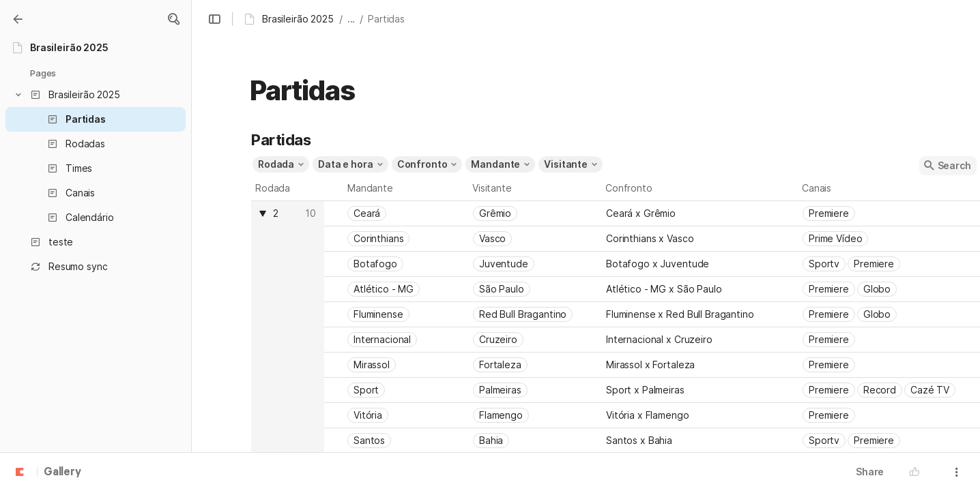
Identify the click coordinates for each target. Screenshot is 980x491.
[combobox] (287, 213)
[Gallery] (18, 19)
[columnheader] (288, 327)
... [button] (351, 19)
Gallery (62, 473)
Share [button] (870, 472)
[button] (173, 19)
